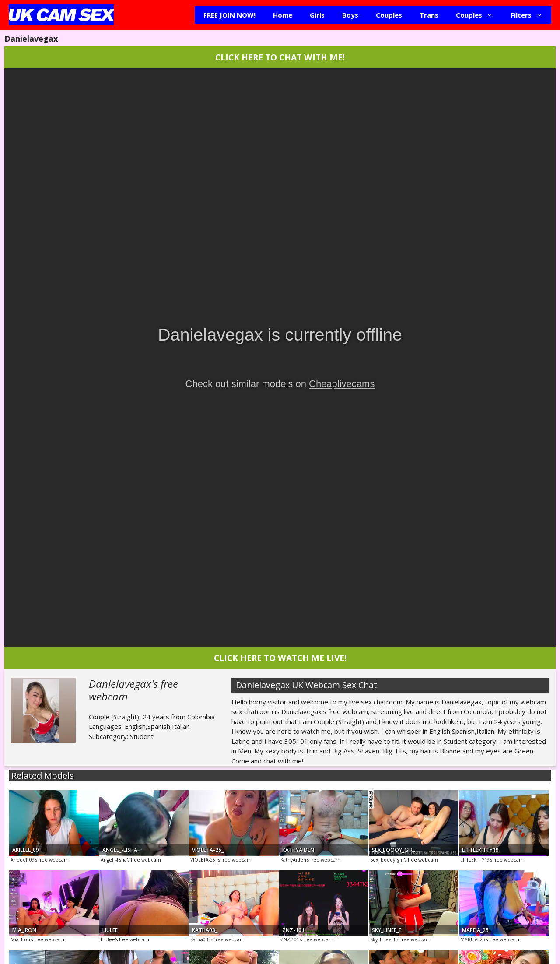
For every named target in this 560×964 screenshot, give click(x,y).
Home (283, 15)
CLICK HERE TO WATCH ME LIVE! (280, 658)
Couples (389, 15)
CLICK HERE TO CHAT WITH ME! (280, 57)
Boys (350, 15)
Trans (429, 15)
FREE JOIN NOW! (229, 15)
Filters (531, 15)
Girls (317, 15)
